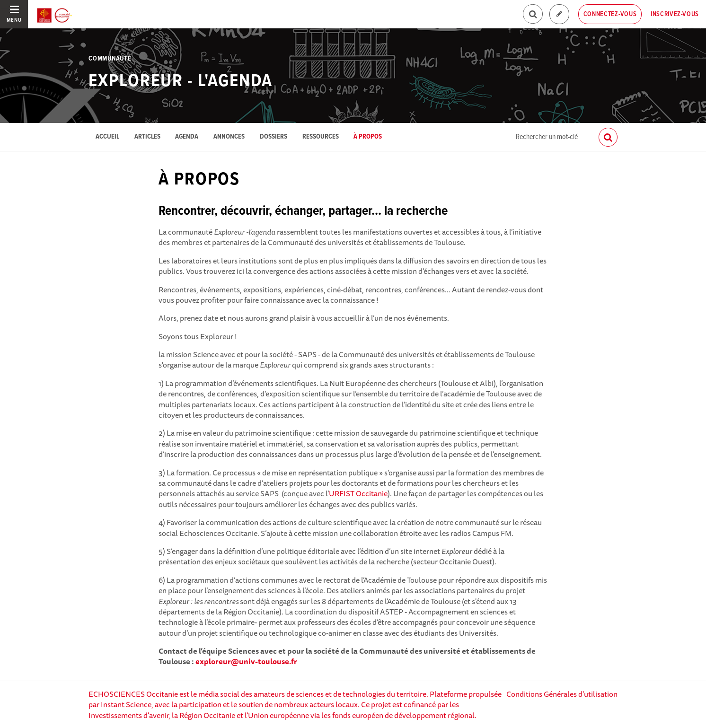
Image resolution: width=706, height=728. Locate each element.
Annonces (229, 137)
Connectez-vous (610, 14)
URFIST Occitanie (358, 493)
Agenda (187, 137)
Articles (147, 137)
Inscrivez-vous (675, 14)
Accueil (107, 137)
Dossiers (274, 137)
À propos (368, 137)
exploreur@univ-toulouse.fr (246, 661)
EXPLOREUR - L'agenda (181, 81)
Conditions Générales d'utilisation (562, 694)
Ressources (321, 137)
